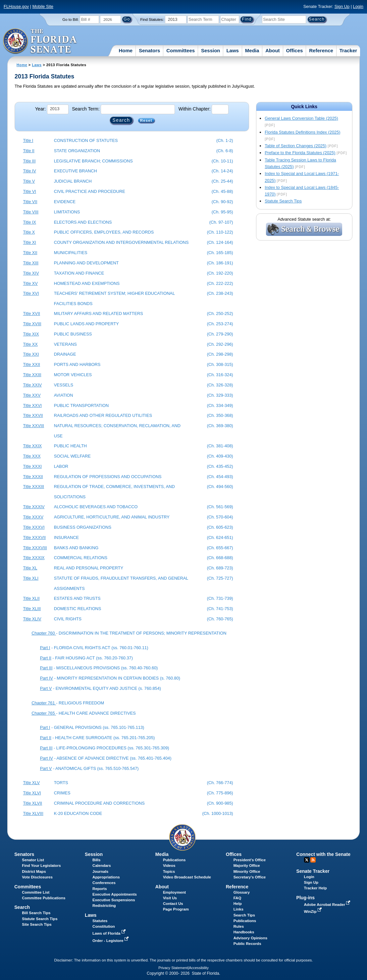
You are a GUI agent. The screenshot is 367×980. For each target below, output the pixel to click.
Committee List (36, 892)
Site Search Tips (37, 924)
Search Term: (86, 109)
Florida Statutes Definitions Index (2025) (302, 132)
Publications (174, 860)
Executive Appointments (115, 894)
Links (238, 909)
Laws (233, 50)
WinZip (314, 912)
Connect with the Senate (323, 854)
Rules (239, 926)
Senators (149, 50)
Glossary (242, 892)
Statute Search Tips (283, 201)
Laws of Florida (110, 933)
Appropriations (106, 877)
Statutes (100, 921)
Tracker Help (315, 888)
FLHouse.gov (16, 6)
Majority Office (247, 866)
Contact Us (173, 904)
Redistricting (104, 906)
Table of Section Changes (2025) (295, 146)
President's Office (250, 860)
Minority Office (247, 871)
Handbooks (244, 932)
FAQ (237, 898)
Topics (169, 871)
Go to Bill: (71, 20)
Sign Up (342, 6)
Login (358, 6)
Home (126, 50)
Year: (40, 109)
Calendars (102, 866)
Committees (181, 50)
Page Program (176, 909)
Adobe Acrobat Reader (328, 905)
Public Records (247, 944)
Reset (146, 120)
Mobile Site (43, 6)
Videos (169, 866)
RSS (313, 860)
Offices (295, 50)
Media (252, 50)
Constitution (104, 926)
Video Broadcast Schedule (187, 877)
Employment (174, 892)
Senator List (33, 860)
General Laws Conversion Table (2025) (301, 118)
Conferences (104, 883)
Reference (321, 50)
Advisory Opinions (250, 938)
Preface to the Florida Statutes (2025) (300, 153)
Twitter (307, 860)
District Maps (34, 871)
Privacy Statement (173, 968)
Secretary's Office (250, 877)
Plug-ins (306, 898)
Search (22, 907)
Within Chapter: (195, 109)
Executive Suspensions (114, 900)
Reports (100, 889)
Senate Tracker (313, 871)
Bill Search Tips (36, 913)
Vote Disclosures (37, 877)
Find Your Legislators (41, 866)
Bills (96, 860)
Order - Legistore (111, 941)
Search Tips (244, 915)
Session (211, 50)
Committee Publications (44, 898)
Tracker (348, 50)
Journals (100, 871)
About (272, 50)
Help (238, 904)
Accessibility (199, 968)
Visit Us (170, 898)
